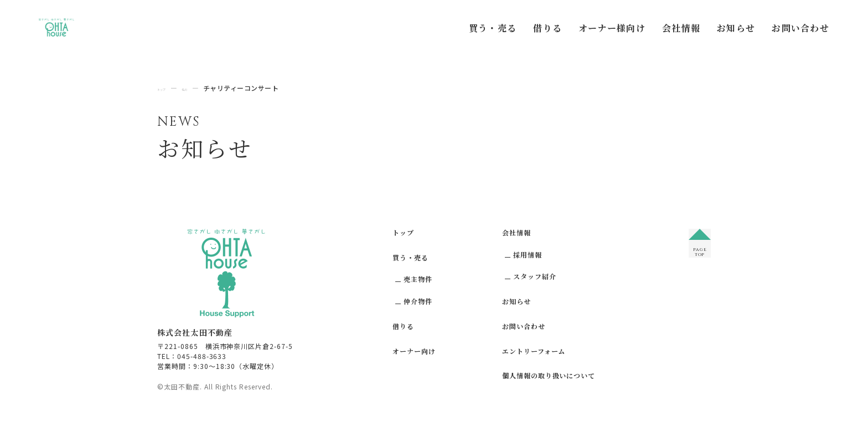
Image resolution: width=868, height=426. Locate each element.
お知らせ (736, 28)
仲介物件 (418, 301)
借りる (547, 28)
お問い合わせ (800, 28)
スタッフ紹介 (535, 276)
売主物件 (418, 279)
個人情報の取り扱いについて (549, 375)
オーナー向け (414, 351)
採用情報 (528, 255)
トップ (403, 232)
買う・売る (493, 28)
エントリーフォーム (534, 351)
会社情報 (681, 28)
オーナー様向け (612, 28)
